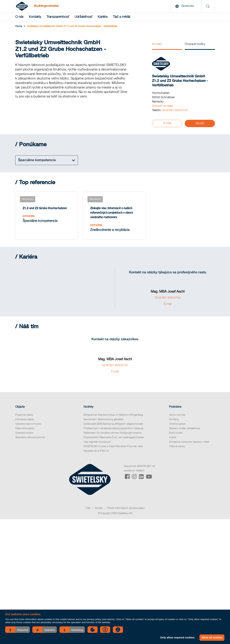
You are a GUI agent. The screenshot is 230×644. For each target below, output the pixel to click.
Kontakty (35, 17)
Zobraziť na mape (163, 106)
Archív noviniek (177, 415)
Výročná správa (177, 424)
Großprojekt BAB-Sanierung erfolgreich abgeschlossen (113, 424)
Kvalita (173, 437)
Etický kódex (176, 433)
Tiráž (88, 508)
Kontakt (157, 44)
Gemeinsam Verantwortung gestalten (104, 419)
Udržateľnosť (83, 17)
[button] (18, 630)
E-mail (167, 123)
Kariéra (103, 17)
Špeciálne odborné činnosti (30, 437)
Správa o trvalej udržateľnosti (185, 428)
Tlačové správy (177, 446)
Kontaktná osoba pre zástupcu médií (189, 442)
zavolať (200, 123)
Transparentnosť (58, 17)
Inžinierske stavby (25, 419)
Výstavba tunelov (24, 433)
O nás (19, 17)
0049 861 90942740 (175, 110)
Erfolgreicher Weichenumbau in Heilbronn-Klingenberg (113, 415)
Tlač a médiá (121, 17)
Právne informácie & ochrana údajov (126, 508)
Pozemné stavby (24, 415)
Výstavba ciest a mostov (28, 424)
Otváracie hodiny (195, 44)
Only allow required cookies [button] (177, 638)
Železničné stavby (25, 428)
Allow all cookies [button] (212, 638)
